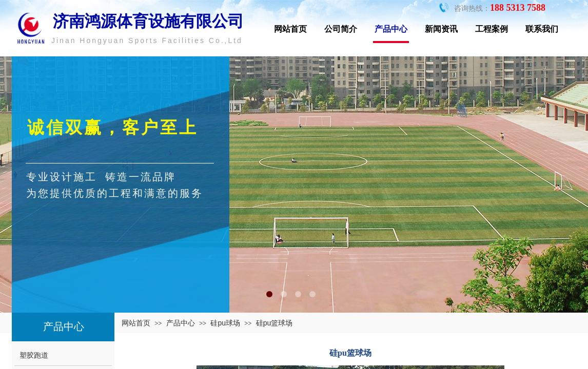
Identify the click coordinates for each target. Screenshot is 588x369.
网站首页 (290, 29)
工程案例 (492, 29)
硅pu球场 (225, 323)
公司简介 (341, 29)
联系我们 (542, 29)
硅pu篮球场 (275, 323)
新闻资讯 (441, 29)
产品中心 (391, 29)
